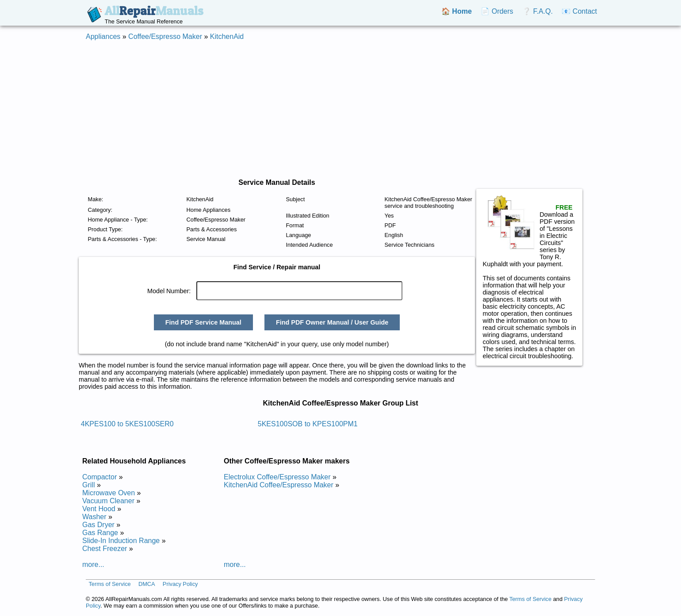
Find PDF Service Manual (203, 322)
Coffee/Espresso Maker (165, 36)
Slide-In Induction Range (121, 541)
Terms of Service (109, 584)
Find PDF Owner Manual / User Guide (332, 322)
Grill (88, 485)
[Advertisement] (340, 110)
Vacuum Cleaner (108, 501)
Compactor (99, 477)
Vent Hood (99, 509)
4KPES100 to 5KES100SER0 (127, 424)
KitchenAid (227, 36)
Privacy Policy (180, 584)
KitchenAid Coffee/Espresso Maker (279, 485)
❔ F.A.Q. (538, 11)
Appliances (103, 36)
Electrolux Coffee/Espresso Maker (277, 477)
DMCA (147, 584)
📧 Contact (579, 11)
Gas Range (100, 533)
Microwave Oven (109, 493)
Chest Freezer (105, 549)
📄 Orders (497, 11)
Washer (94, 517)
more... (93, 564)
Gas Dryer (98, 525)
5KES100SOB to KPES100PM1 (308, 424)
